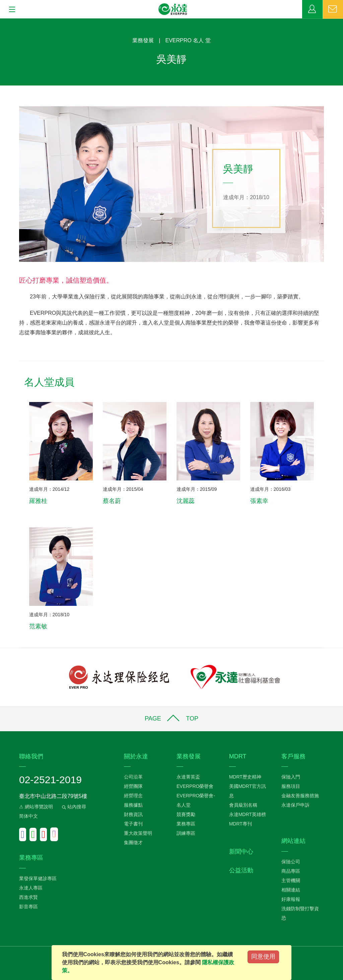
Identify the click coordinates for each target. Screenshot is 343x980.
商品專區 (291, 871)
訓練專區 (186, 833)
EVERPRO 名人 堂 (188, 40)
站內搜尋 (73, 807)
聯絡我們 (333, 9)
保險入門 (291, 777)
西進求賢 (28, 897)
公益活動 (241, 870)
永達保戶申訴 (295, 805)
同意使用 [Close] (263, 957)
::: (2, 22)
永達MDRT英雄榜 (248, 814)
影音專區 (28, 907)
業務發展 (143, 40)
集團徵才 (133, 843)
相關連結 (291, 890)
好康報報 (291, 899)
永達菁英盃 (188, 777)
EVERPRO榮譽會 (195, 786)
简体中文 (28, 816)
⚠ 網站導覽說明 (36, 807)
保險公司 (291, 862)
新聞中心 (241, 852)
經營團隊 (133, 786)
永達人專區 (31, 888)
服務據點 (133, 805)
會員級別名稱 (243, 805)
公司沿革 (133, 777)
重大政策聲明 (138, 833)
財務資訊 (133, 814)
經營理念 (133, 796)
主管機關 (291, 880)
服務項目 (291, 786)
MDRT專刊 (241, 824)
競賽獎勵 (186, 814)
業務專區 (312, 9)
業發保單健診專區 (38, 878)
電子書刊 (133, 824)
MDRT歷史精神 (245, 777)
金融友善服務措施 (300, 796)
